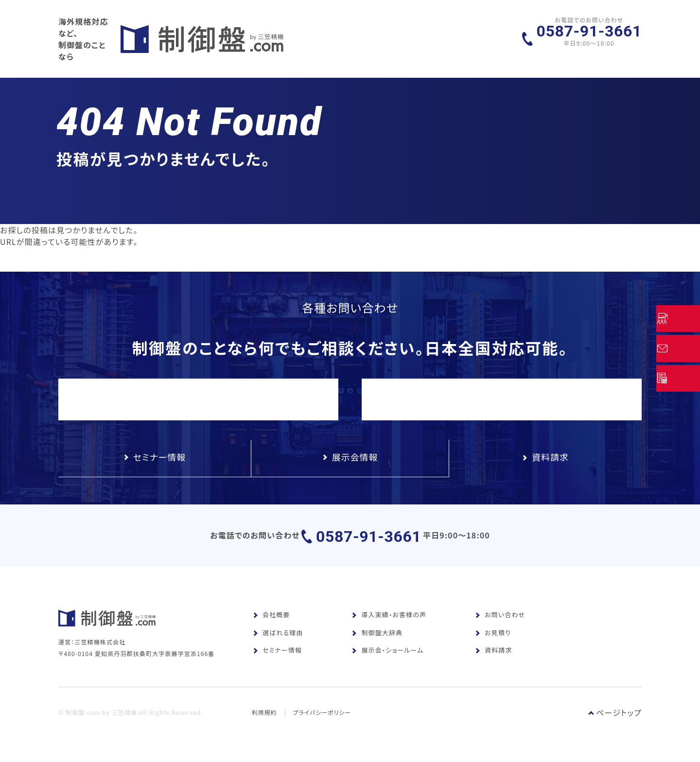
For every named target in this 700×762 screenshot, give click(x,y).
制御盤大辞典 (377, 643)
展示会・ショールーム (387, 661)
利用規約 (264, 736)
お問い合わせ (500, 625)
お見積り (493, 643)
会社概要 (271, 625)
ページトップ (615, 737)
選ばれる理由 (278, 643)
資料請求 (493, 661)
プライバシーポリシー (323, 736)
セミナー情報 (277, 661)
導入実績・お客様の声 (389, 625)
